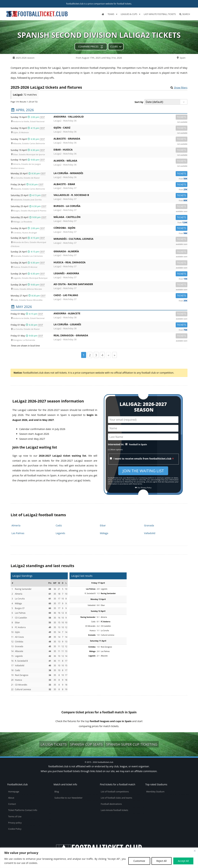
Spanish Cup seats (86, 744)
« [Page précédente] (109, 355)
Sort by (139, 102)
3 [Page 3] (96, 355)
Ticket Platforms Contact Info (23, 810)
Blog (57, 792)
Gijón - (120, 128)
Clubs (114, 46)
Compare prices (88, 46)
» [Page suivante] (115, 355)
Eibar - (120, 150)
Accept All (183, 861)
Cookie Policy (15, 829)
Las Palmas (18, 533)
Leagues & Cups (129, 14)
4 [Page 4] (102, 355)
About (11, 798)
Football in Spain (138, 444)
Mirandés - (120, 239)
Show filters (181, 88)
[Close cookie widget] (195, 851)
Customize (139, 861)
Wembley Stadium (155, 792)
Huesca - (120, 263)
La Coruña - (120, 174)
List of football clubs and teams (116, 798)
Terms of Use (15, 817)
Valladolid (150, 533)
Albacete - (120, 139)
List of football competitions (115, 792)
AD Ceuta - (120, 285)
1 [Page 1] (84, 355)
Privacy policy (15, 823)
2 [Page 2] (90, 355)
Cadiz (59, 525)
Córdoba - (120, 228)
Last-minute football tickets (160, 14)
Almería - (120, 161)
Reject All (162, 861)
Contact (12, 804)
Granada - (120, 252)
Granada (149, 525)
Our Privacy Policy (143, 488)
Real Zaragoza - (120, 336)
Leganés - (120, 274)
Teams (111, 14)
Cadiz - (120, 296)
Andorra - (120, 117)
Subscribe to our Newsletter (68, 798)
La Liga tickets (54, 744)
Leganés (60, 533)
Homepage (14, 792)
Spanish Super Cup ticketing (132, 744)
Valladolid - (120, 196)
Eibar (103, 525)
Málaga (104, 533)
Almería (16, 525)
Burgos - (120, 207)
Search (185, 14)
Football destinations (111, 804)
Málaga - (120, 218)
